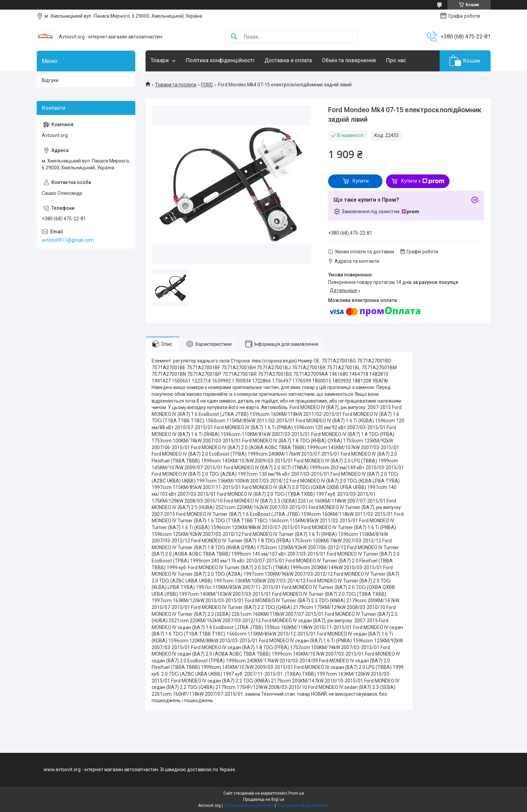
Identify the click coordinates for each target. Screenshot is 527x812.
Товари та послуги (176, 85)
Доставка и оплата (288, 60)
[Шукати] (234, 37)
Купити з (423, 181)
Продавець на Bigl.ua (264, 799)
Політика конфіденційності (220, 60)
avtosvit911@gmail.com (68, 240)
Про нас (396, 60)
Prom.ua (296, 793)
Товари (160, 60)
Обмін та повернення (349, 60)
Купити (361, 181)
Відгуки (50, 80)
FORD (207, 85)
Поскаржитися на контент (249, 806)
